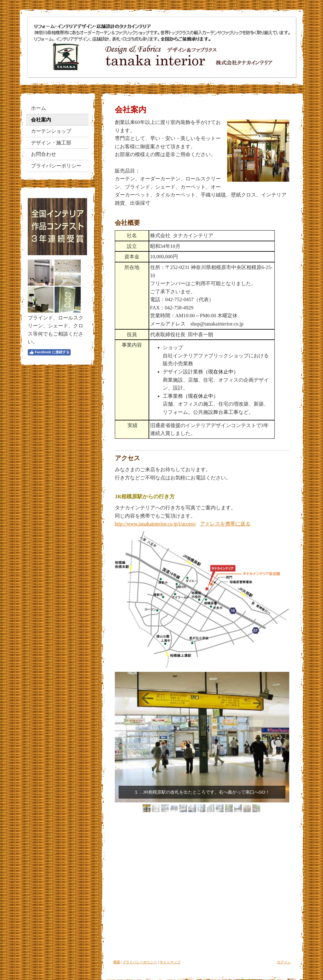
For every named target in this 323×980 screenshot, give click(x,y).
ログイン (284, 962)
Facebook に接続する (49, 352)
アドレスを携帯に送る (225, 524)
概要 (117, 962)
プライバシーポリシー (140, 962)
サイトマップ (170, 962)
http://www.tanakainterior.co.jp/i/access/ (156, 524)
